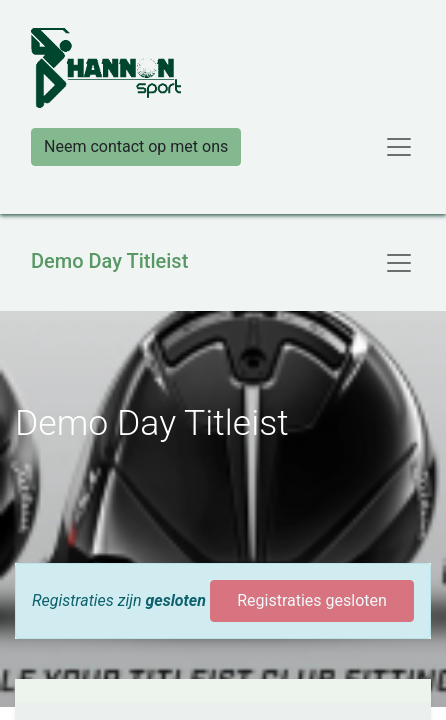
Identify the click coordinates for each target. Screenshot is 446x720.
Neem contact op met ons (136, 146)
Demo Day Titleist (109, 261)
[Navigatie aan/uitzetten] (399, 263)
